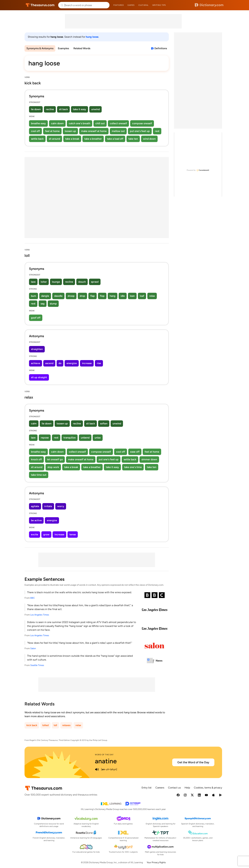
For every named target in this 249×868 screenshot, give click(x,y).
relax (152, 296)
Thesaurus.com (40, 5)
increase (87, 363)
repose (45, 438)
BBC (33, 598)
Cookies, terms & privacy (208, 788)
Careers (160, 788)
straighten (37, 349)
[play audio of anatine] (97, 769)
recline (50, 109)
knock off (36, 459)
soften (104, 423)
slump (53, 304)
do (60, 363)
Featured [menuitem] (118, 5)
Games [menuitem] (131, 5)
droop (71, 296)
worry (61, 506)
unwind (95, 109)
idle (123, 296)
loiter (44, 282)
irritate (48, 506)
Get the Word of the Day (193, 762)
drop (82, 296)
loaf (142, 296)
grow (46, 534)
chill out (100, 123)
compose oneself (142, 123)
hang (113, 296)
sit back (63, 109)
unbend (85, 438)
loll (55, 725)
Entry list (147, 788)
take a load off (115, 139)
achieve (36, 363)
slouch (82, 282)
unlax (98, 438)
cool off (35, 131)
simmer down (149, 459)
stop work (53, 467)
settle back (37, 139)
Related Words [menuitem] (82, 48)
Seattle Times (37, 665)
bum (34, 296)
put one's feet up (140, 131)
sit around (54, 139)
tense (73, 534)
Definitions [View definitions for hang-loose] (161, 48)
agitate (35, 506)
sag (43, 304)
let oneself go (55, 459)
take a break (72, 139)
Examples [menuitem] (63, 48)
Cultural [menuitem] (143, 5)
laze (33, 282)
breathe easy (38, 123)
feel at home (52, 131)
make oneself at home (94, 131)
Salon (33, 648)
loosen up (70, 131)
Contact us (174, 788)
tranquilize (70, 438)
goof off (36, 318)
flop (102, 296)
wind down (149, 139)
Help (187, 788)
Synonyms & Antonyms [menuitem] (40, 48)
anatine (106, 761)
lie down (36, 109)
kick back (32, 725)
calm (34, 423)
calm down (57, 123)
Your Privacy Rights (156, 862)
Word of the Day (104, 755)
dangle (45, 296)
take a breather (93, 139)
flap (93, 296)
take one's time (133, 467)
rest (157, 131)
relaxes (66, 725)
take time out (39, 475)
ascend (49, 363)
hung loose (92, 37)
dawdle (58, 296)
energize (72, 363)
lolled (45, 725)
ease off (135, 452)
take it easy (80, 109)
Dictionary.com (209, 5)
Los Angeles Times (40, 615)
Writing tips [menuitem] (159, 5)
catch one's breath (80, 123)
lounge (56, 282)
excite (35, 534)
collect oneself (118, 123)
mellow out (118, 131)
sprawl (95, 282)
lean (132, 296)
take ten (133, 139)
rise (99, 363)
